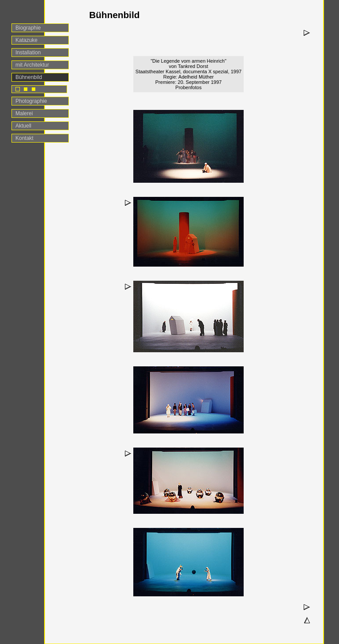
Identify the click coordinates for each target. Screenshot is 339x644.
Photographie (31, 101)
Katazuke (26, 40)
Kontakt (24, 138)
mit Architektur (32, 65)
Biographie (28, 28)
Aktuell (23, 126)
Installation (28, 53)
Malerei (24, 113)
